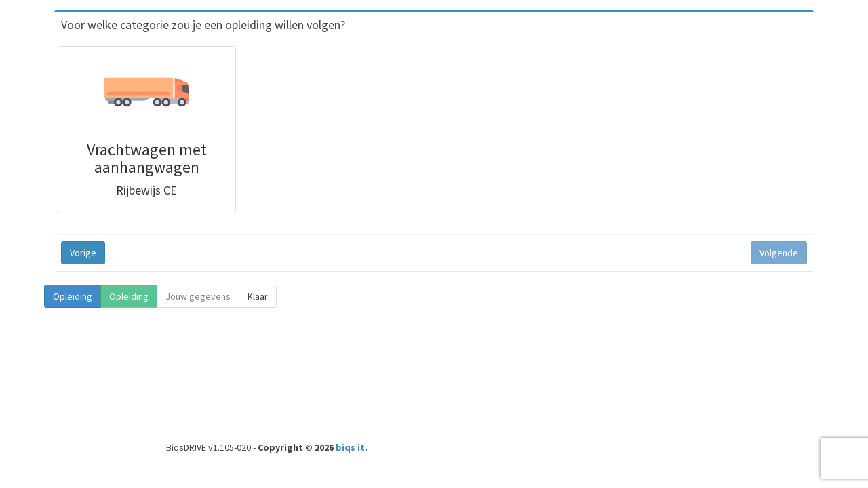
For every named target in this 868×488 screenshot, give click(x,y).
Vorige (83, 253)
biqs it (350, 447)
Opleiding (73, 296)
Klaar (258, 296)
